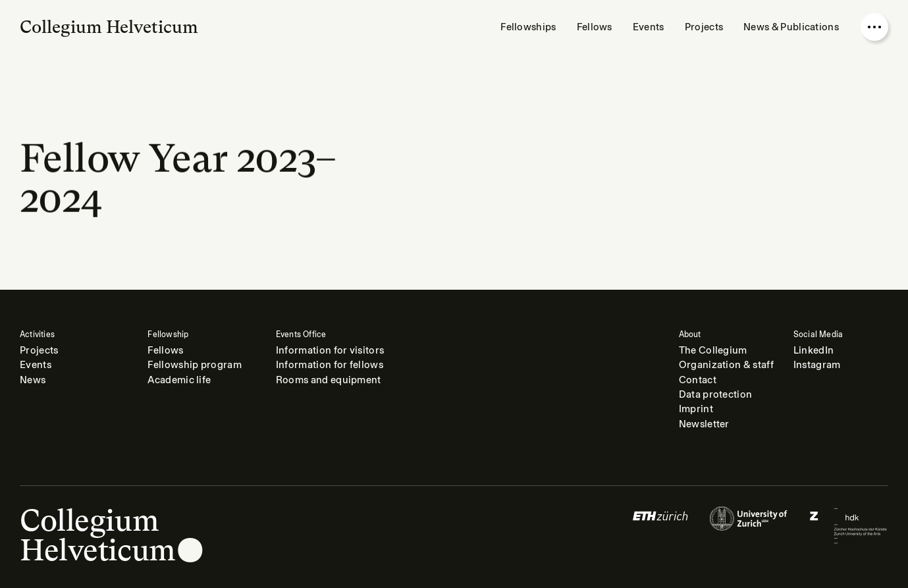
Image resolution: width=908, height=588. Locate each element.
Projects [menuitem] (704, 27)
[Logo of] (660, 525)
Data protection (716, 394)
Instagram (817, 365)
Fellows (165, 350)
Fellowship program (195, 365)
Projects (39, 350)
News (33, 380)
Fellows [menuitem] (595, 27)
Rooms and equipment (329, 380)
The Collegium (713, 350)
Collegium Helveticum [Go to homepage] (109, 27)
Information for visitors (330, 350)
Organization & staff (726, 365)
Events (36, 365)
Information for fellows (330, 365)
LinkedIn (814, 350)
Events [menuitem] (649, 27)
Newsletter (704, 424)
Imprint (696, 409)
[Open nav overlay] (874, 27)
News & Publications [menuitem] (791, 27)
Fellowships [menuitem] (528, 27)
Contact (698, 380)
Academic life (179, 380)
